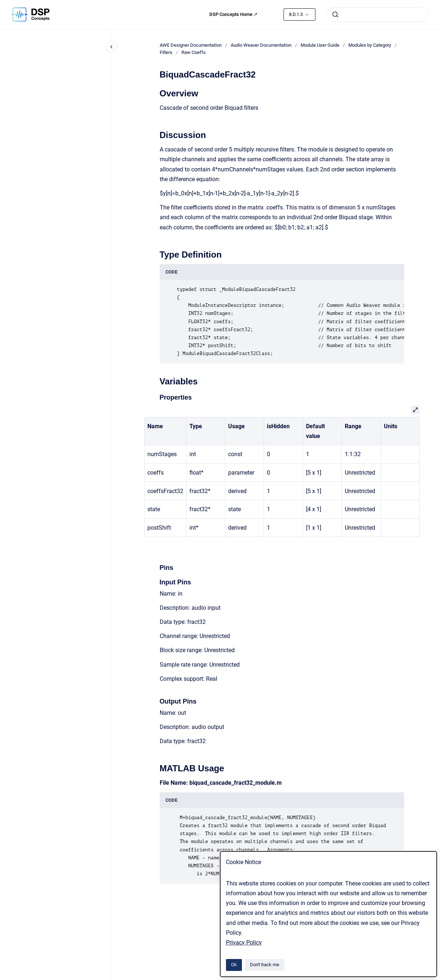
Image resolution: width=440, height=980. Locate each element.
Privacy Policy (244, 943)
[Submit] (335, 14)
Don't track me (265, 965)
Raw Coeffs (194, 52)
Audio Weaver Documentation (261, 45)
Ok (234, 965)
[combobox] (378, 14)
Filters (166, 52)
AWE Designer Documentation (191, 45)
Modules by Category (370, 45)
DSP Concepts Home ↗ (233, 14)
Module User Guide (320, 45)
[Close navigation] (112, 47)
